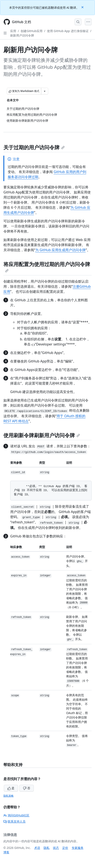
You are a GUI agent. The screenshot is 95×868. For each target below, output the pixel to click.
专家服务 (78, 848)
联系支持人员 (14, 821)
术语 (37, 848)
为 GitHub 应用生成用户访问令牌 (60, 250)
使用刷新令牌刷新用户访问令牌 (42, 435)
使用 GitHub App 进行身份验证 (68, 31)
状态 (56, 848)
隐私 (47, 848)
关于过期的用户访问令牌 (34, 147)
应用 (13, 31)
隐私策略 (9, 796)
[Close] (83, 7)
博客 (6, 852)
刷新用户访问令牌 (22, 35)
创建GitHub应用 (32, 31)
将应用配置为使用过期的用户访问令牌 (47, 266)
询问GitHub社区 (16, 815)
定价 (65, 848)
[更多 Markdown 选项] (45, 91)
